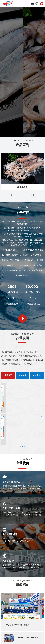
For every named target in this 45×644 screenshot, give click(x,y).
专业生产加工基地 (11, 508)
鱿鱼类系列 (23, 187)
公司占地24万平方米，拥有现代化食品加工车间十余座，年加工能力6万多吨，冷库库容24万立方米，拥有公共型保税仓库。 (22, 515)
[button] (19, 134)
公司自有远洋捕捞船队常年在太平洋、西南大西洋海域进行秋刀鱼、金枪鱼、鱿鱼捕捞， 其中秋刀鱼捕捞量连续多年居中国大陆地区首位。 (22, 488)
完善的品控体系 (10, 535)
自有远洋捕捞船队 (11, 482)
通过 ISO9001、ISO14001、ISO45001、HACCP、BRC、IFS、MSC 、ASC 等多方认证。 (21, 540)
